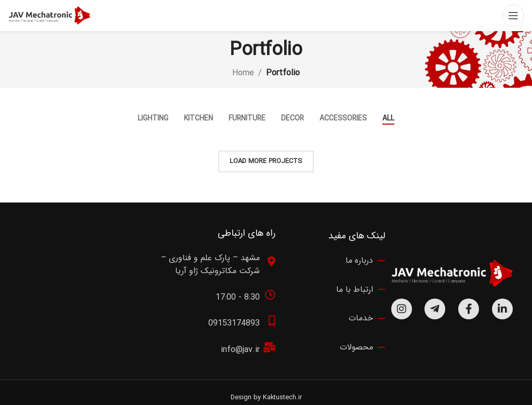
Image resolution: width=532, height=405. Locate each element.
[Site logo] (49, 15)
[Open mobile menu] (513, 16)
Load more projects (266, 161)
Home (243, 73)
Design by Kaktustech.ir (266, 398)
